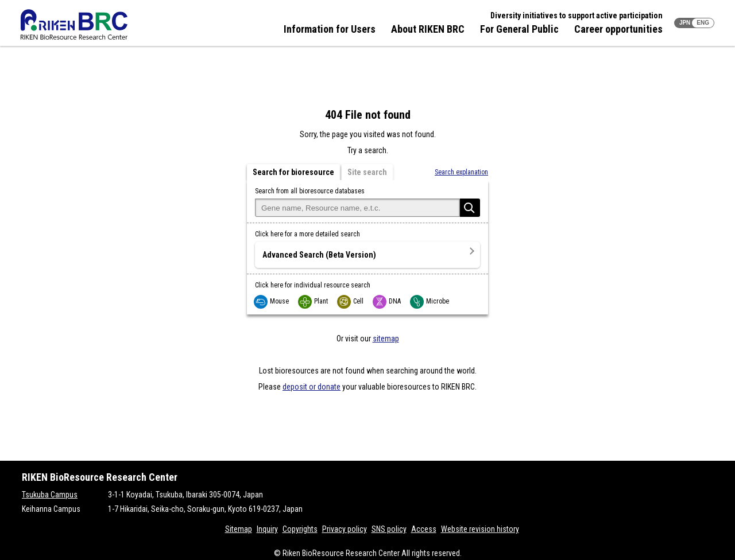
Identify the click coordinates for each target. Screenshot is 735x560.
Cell (351, 301)
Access (424, 529)
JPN (685, 23)
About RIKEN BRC (428, 29)
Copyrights (300, 529)
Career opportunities (618, 29)
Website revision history (480, 529)
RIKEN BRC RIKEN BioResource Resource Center (74, 24)
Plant (314, 301)
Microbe (430, 301)
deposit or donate (312, 387)
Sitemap (239, 529)
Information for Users (330, 29)
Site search (367, 172)
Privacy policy (345, 529)
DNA (387, 301)
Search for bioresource (293, 172)
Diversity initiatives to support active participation (577, 15)
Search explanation (461, 172)
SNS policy (389, 529)
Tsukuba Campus (50, 495)
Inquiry (267, 529)
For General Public (519, 29)
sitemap (386, 339)
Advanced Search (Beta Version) (319, 255)
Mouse (272, 301)
